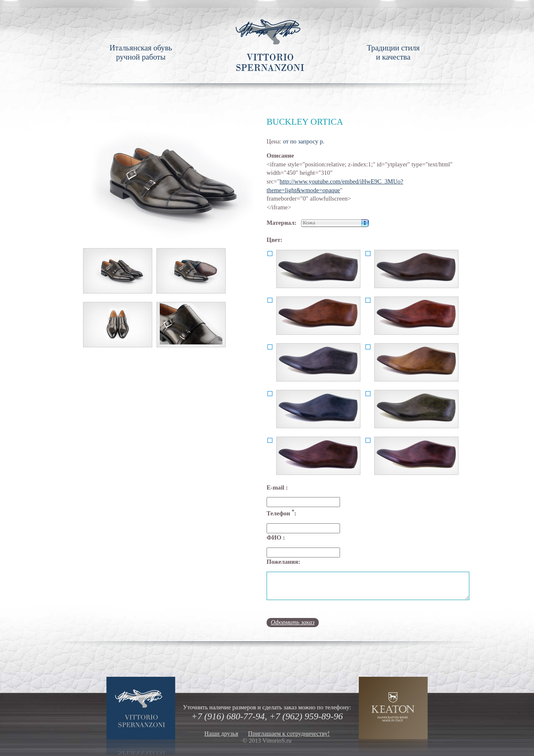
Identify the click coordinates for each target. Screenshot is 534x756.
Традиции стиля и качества (393, 52)
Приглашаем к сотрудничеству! (289, 733)
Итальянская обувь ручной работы (141, 52)
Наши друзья (221, 733)
